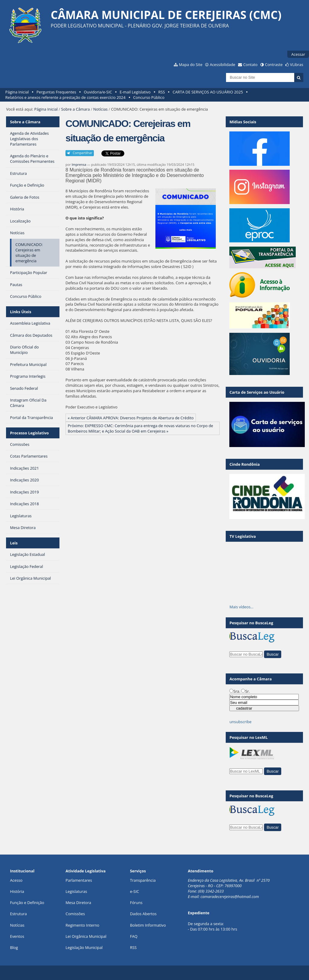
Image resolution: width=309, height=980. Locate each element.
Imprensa (79, 164)
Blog (14, 947)
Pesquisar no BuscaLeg (251, 623)
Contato (250, 65)
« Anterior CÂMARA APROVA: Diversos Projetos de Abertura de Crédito (131, 418)
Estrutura (18, 914)
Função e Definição (27, 903)
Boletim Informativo (148, 925)
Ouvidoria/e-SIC (98, 92)
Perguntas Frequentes (56, 92)
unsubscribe (240, 722)
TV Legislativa (242, 536)
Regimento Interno (82, 925)
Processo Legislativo (29, 433)
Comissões (75, 914)
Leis (14, 543)
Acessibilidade (222, 65)
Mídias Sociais (243, 122)
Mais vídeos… (241, 607)
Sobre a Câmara (75, 109)
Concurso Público (149, 97)
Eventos (17, 936)
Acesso (16, 880)
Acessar (298, 54)
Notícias (100, 109)
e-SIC (135, 891)
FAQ (134, 936)
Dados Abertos (143, 914)
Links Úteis (21, 312)
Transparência (143, 880)
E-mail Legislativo (135, 92)
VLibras (297, 65)
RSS (162, 92)
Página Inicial (17, 92)
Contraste (274, 65)
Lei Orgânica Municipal (86, 936)
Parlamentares (79, 880)
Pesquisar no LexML (248, 737)
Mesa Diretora (78, 903)
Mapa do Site (191, 65)
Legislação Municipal (84, 947)
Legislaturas (76, 891)
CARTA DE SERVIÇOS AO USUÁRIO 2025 (208, 92)
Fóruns (136, 903)
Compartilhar (83, 153)
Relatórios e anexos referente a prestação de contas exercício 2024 (65, 97)
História (17, 891)
